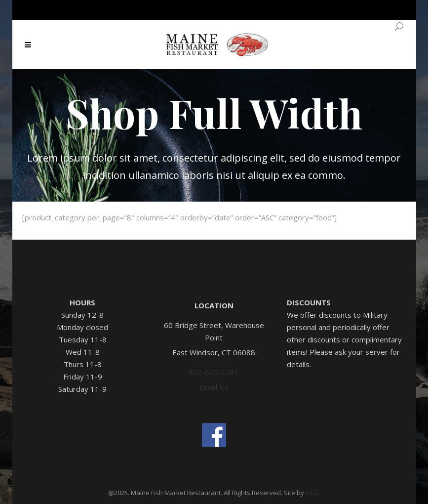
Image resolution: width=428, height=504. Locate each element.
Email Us (214, 387)
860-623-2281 (214, 372)
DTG (312, 493)
